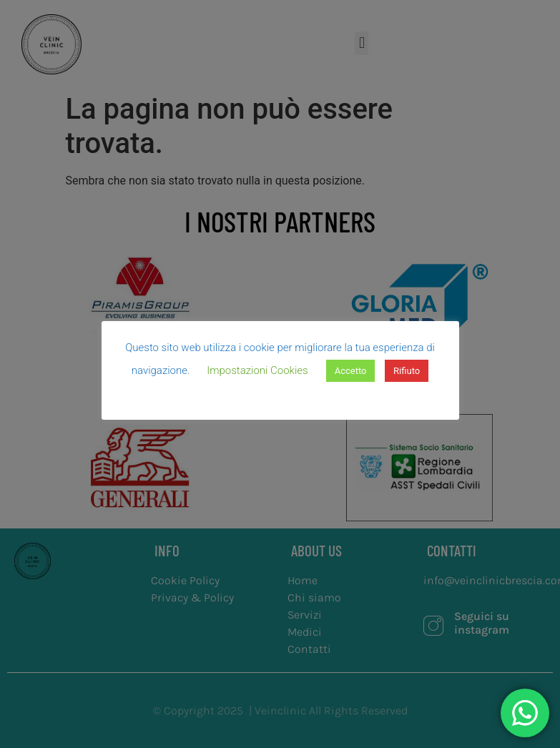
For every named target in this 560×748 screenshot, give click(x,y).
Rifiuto (407, 371)
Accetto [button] (351, 371)
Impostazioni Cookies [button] (257, 370)
